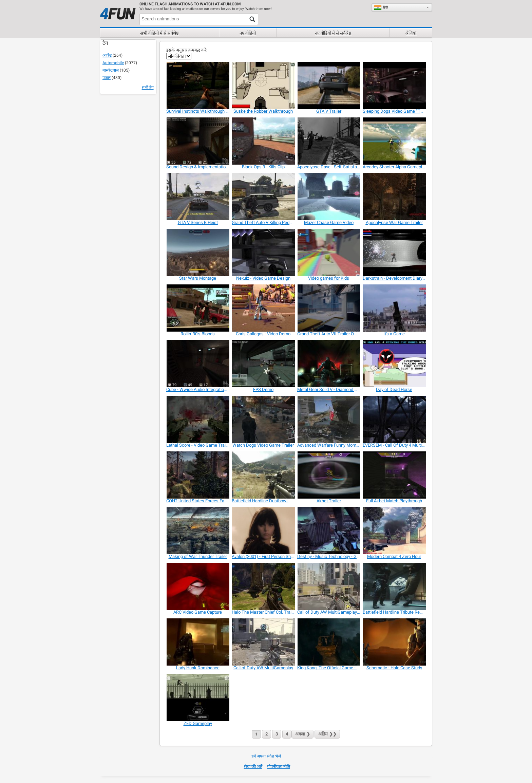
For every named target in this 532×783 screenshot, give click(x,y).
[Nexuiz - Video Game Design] (263, 252)
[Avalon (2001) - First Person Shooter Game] (263, 531)
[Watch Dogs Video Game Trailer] (263, 419)
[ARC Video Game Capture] (198, 586)
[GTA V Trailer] (329, 85)
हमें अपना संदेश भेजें (266, 756)
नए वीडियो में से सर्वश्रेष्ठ (333, 33)
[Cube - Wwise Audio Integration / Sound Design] (198, 364)
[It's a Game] (394, 308)
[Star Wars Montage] (198, 252)
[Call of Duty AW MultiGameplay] (263, 642)
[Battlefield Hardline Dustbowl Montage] (263, 475)
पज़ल (107, 78)
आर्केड (107, 55)
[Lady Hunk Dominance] (198, 642)
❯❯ (327, 734)
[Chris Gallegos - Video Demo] (263, 308)
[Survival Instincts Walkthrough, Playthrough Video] (198, 85)
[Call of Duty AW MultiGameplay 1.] (329, 586)
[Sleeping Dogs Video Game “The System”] (394, 85)
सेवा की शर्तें (253, 767)
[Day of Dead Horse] (394, 364)
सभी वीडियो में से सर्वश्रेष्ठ (159, 33)
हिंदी (381, 7)
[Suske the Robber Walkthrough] (263, 85)
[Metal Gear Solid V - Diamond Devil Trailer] (329, 364)
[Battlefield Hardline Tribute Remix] (394, 586)
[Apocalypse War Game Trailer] (394, 197)
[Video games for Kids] (329, 252)
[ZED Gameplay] (198, 698)
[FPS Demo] (263, 364)
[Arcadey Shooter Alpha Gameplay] (394, 141)
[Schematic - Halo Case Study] (394, 642)
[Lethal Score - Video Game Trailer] (198, 419)
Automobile (113, 63)
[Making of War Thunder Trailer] (198, 531)
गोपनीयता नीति (279, 767)
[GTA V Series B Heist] (198, 197)
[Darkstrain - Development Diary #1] (394, 252)
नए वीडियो (248, 33)
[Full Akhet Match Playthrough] (394, 475)
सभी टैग (148, 88)
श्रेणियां (411, 33)
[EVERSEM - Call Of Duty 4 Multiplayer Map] (394, 419)
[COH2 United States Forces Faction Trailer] (198, 475)
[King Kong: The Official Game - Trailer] (329, 642)
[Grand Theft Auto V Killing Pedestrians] (263, 197)
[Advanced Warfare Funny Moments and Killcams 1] (329, 419)
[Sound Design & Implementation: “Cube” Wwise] (198, 141)
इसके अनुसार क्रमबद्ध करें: (187, 50)
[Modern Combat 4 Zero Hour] (394, 531)
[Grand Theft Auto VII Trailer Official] (329, 308)
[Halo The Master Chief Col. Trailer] (263, 586)
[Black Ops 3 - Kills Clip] (263, 141)
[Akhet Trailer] (329, 475)
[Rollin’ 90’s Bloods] (198, 308)
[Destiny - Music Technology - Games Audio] (329, 531)
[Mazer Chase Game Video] (329, 197)
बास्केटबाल (111, 70)
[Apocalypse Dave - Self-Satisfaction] (329, 141)
